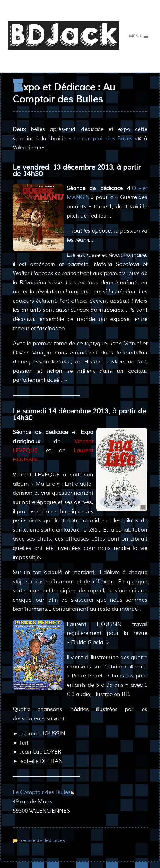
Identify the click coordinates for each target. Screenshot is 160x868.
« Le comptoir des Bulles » (103, 138)
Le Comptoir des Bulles (42, 792)
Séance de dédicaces (42, 840)
